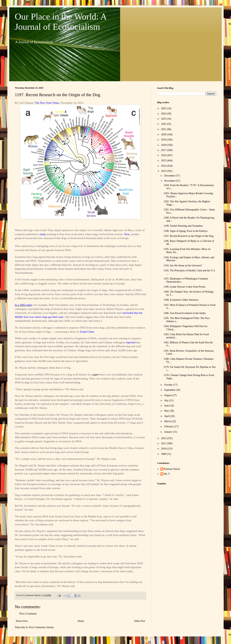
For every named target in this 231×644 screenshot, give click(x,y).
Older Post (140, 621)
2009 (164, 454)
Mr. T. (167, 474)
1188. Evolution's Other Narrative (181, 300)
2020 (164, 134)
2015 (164, 160)
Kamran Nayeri (172, 469)
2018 (164, 145)
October (169, 385)
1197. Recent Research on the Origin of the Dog (188, 236)
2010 (164, 449)
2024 (164, 114)
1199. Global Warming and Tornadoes (183, 226)
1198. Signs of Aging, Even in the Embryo (186, 231)
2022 (164, 124)
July (167, 400)
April (167, 416)
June (167, 406)
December (170, 176)
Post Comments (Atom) (41, 627)
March (168, 421)
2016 (164, 155)
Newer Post (22, 621)
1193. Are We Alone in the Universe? (183, 266)
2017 (164, 150)
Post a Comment (28, 614)
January (168, 432)
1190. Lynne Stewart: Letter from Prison (185, 287)
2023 (164, 119)
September (170, 390)
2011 (164, 443)
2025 (164, 108)
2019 (164, 140)
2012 (164, 438)
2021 (164, 129)
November (170, 181)
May (167, 411)
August (168, 395)
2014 (164, 166)
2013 (164, 171)
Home (81, 621)
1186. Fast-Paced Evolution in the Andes (185, 313)
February (169, 426)
